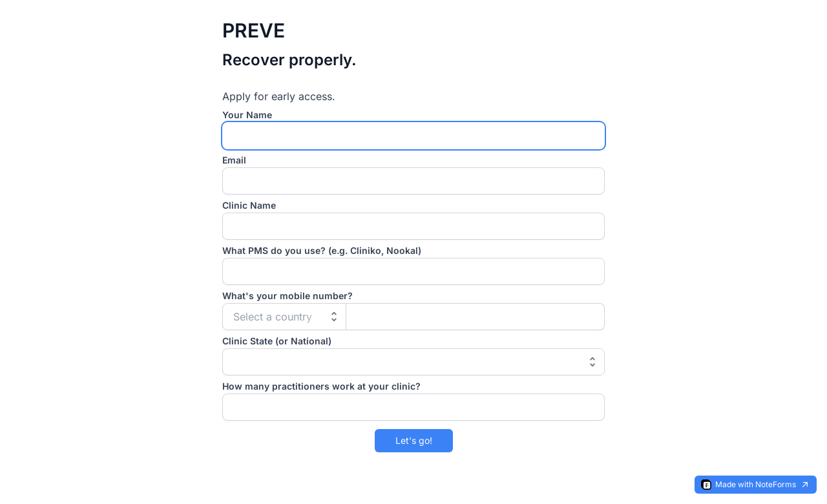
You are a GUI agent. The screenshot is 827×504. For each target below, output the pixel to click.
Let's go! (414, 440)
